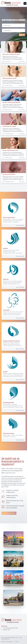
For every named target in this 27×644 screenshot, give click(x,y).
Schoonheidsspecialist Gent (11, 628)
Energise (5, 372)
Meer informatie (20, 225)
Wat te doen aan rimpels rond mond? (11, 54)
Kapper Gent (7, 630)
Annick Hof (6, 279)
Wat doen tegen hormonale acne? (10, 150)
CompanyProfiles (5, 639)
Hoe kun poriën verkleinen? (9, 174)
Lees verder (22, 61)
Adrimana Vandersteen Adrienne (11, 341)
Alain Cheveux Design (9, 433)
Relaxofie (5, 248)
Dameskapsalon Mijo (8, 403)
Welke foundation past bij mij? (10, 78)
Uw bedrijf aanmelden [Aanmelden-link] (9, 513)
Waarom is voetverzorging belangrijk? (11, 102)
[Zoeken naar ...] (14, 25)
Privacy (17, 642)
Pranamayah (6, 310)
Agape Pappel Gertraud (9, 217)
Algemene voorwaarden (7, 642)
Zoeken (22, 35)
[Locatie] (14, 30)
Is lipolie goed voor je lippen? (9, 126)
